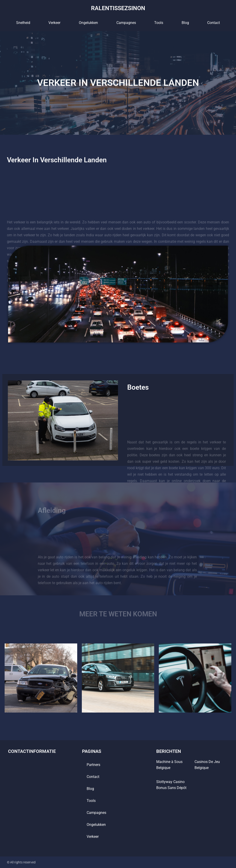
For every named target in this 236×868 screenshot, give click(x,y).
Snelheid (23, 23)
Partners (93, 765)
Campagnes (126, 23)
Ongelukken (88, 23)
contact (214, 23)
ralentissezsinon (118, 8)
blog (185, 23)
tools (159, 23)
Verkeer (54, 23)
